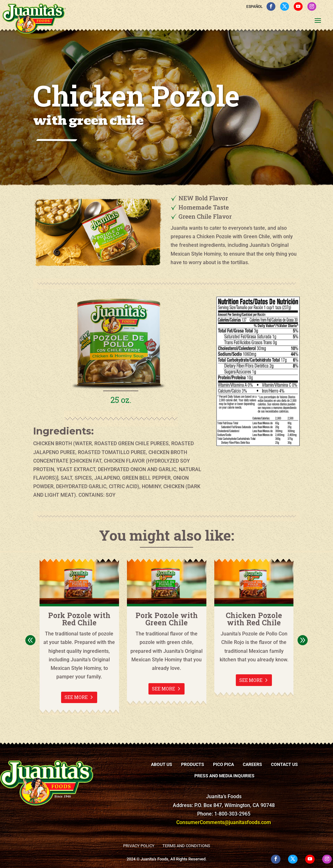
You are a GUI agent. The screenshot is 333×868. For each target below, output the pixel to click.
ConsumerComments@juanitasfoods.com (224, 822)
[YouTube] (298, 6)
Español (254, 7)
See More (76, 697)
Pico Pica (223, 764)
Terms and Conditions (186, 846)
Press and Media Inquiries (224, 776)
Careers (252, 764)
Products (193, 764)
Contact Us (284, 764)
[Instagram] (312, 6)
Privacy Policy (139, 846)
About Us (162, 764)
